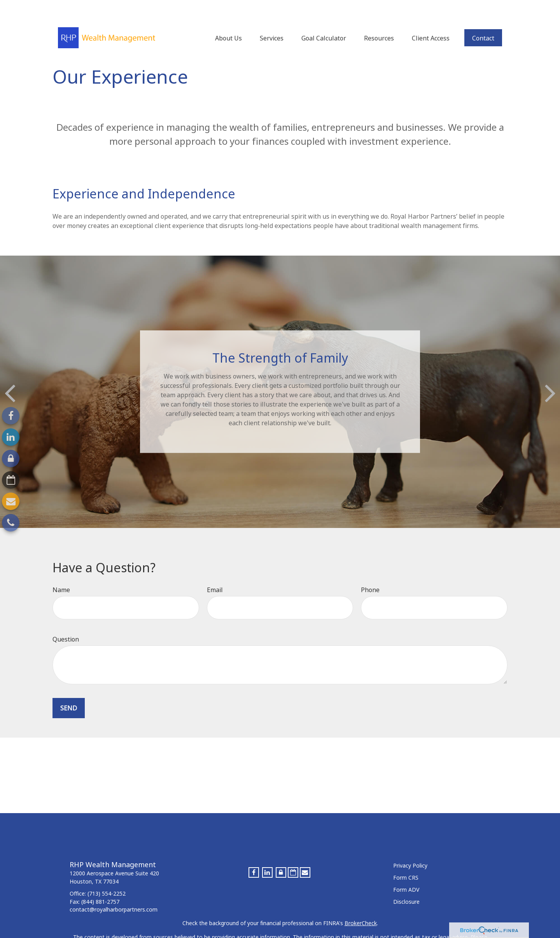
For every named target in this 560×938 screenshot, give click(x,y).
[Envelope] (11, 501)
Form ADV (406, 874)
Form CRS (406, 862)
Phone (370, 574)
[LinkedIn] (11, 437)
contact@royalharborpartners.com (114, 894)
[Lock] (11, 458)
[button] (228, 18)
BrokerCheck (361, 907)
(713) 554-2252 (107, 878)
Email (215, 574)
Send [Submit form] (69, 693)
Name (61, 574)
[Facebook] (11, 416)
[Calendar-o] (11, 480)
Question (66, 624)
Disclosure (406, 886)
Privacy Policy (410, 850)
